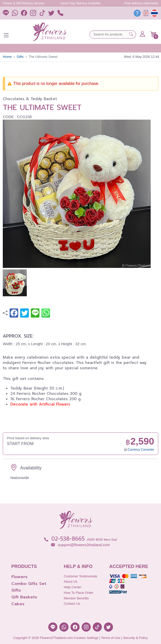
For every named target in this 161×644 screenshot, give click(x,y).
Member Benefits (76, 598)
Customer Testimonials (80, 576)
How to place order (78, 593)
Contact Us (72, 604)
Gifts (20, 57)
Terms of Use (111, 638)
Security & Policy (135, 638)
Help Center (73, 587)
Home (7, 57)
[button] (154, 34)
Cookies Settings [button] (86, 638)
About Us (71, 582)
